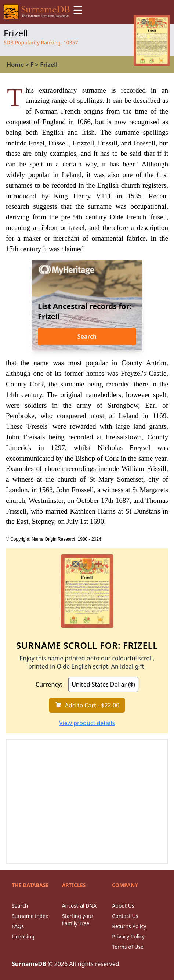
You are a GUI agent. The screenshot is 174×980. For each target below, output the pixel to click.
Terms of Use (128, 947)
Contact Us (125, 916)
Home (15, 65)
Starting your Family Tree (78, 920)
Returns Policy (129, 926)
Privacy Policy (128, 936)
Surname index (30, 916)
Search (87, 336)
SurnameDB (29, 964)
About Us (123, 906)
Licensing (23, 936)
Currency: (49, 684)
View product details (87, 723)
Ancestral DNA (79, 906)
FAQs (18, 926)
